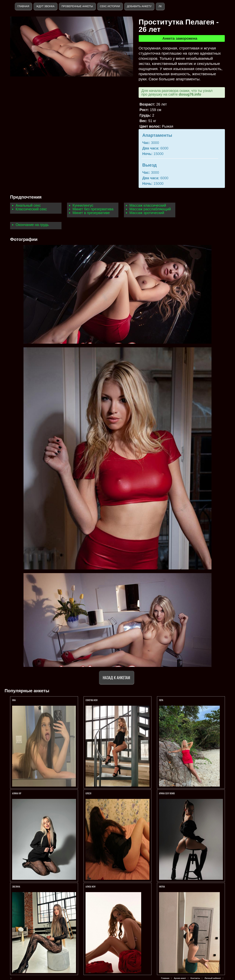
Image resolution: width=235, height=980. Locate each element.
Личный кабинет (213, 978)
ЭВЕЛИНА (16, 887)
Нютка (162, 887)
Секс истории (110, 6)
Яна (14, 700)
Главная (23, 6)
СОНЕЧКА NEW (92, 700)
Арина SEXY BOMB (167, 793)
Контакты (195, 978)
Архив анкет (180, 978)
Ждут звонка (45, 6)
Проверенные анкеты (77, 6)
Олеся (88, 793)
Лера (161, 700)
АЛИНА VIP (17, 793)
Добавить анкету (139, 6)
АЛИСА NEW (91, 887)
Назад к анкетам (116, 677)
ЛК (160, 6)
